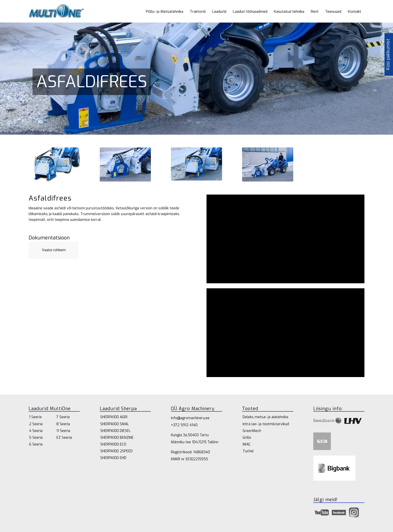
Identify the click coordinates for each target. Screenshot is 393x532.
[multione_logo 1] (56, 11)
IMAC (247, 444)
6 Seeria (36, 444)
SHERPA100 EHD (113, 458)
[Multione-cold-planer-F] (54, 165)
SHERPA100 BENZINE (117, 438)
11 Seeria (63, 431)
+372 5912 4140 (184, 425)
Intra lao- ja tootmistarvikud (266, 424)
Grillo (247, 438)
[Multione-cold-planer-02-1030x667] (197, 164)
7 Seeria (63, 417)
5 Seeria (36, 438)
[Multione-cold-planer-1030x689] (268, 164)
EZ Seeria (64, 438)
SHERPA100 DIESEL (115, 431)
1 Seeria (35, 417)
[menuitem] (165, 11)
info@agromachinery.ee (190, 418)
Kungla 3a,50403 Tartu (190, 435)
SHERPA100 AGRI (114, 417)
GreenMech (252, 431)
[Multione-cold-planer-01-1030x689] (125, 164)
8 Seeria (63, 424)
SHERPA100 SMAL (115, 424)
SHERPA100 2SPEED (116, 451)
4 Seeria (36, 431)
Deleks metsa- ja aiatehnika (265, 417)
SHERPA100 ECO (113, 444)
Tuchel (248, 451)
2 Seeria (36, 424)
